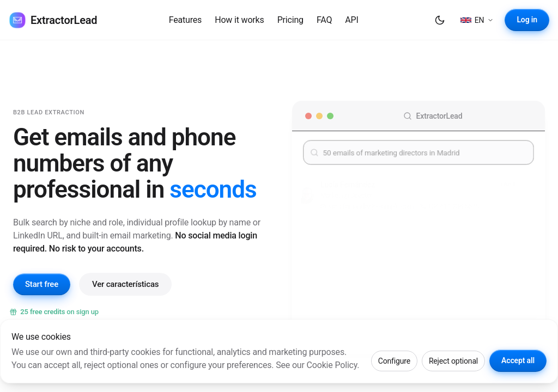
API (351, 20)
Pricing (290, 20)
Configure (394, 361)
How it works (239, 20)
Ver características (125, 291)
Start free (42, 291)
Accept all (518, 360)
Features (186, 20)
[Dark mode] (440, 20)
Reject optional (453, 361)
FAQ (324, 20)
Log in (527, 20)
